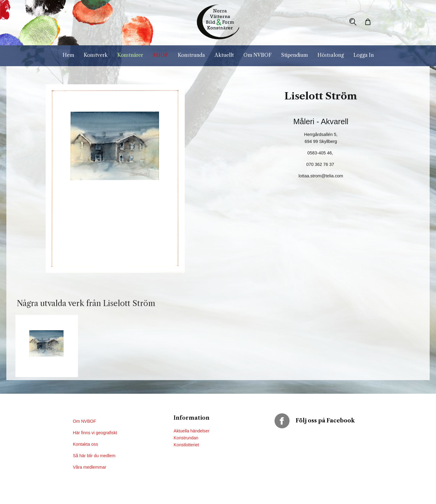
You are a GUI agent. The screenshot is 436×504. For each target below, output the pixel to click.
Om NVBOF (257, 55)
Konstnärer (130, 55)
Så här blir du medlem (95, 456)
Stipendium (294, 55)
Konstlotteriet (186, 445)
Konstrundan (186, 438)
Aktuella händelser (191, 431)
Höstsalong (331, 55)
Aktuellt (224, 55)
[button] (353, 22)
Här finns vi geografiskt (96, 433)
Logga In (364, 55)
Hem (68, 55)
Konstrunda (191, 55)
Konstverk (96, 55)
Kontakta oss (86, 444)
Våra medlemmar (89, 467)
